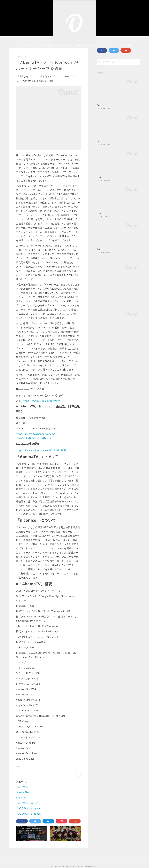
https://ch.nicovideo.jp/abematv (41, 401)
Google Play (23, 792)
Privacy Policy (105, 45)
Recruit (126, 45)
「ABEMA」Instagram (28, 808)
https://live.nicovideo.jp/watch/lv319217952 (41, 450)
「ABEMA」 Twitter (27, 803)
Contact (83, 45)
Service (47, 45)
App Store (22, 798)
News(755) (20, 767)
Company (65, 45)
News (32, 45)
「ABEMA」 (22, 787)
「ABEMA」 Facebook (28, 814)
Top (20, 45)
